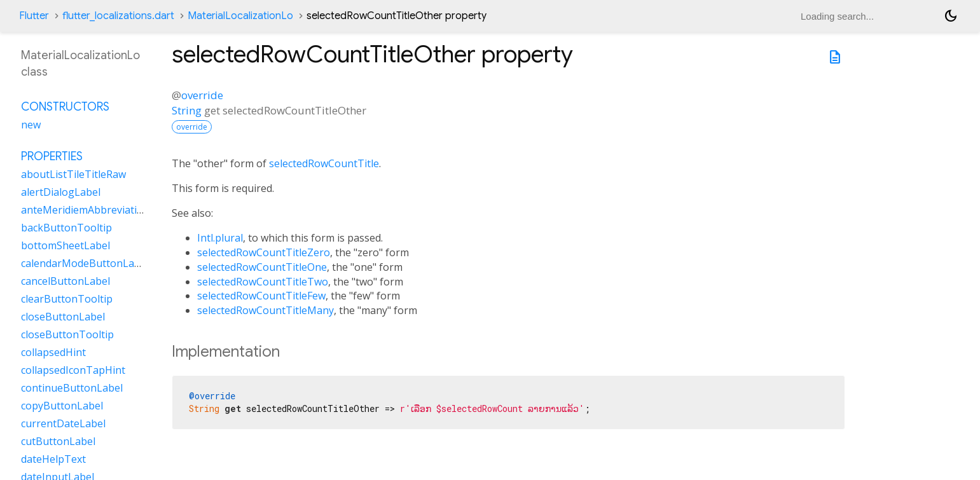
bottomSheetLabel (66, 245)
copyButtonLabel (62, 406)
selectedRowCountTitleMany (266, 310)
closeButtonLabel (63, 317)
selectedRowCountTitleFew (261, 296)
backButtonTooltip (66, 228)
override (202, 95)
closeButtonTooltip (67, 334)
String (187, 110)
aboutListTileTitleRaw (73, 174)
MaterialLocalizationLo (240, 16)
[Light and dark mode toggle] (951, 16)
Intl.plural (220, 238)
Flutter (34, 16)
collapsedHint (53, 352)
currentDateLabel (63, 423)
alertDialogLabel (61, 192)
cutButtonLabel (58, 441)
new (31, 125)
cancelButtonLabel (66, 281)
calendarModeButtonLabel (85, 263)
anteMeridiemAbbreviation (85, 210)
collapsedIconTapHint (73, 370)
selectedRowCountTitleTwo (263, 282)
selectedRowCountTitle (324, 163)
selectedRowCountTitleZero (264, 252)
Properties (52, 156)
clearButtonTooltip (67, 299)
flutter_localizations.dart (118, 16)
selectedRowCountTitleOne (262, 267)
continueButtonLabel (72, 388)
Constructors (65, 107)
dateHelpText (53, 459)
